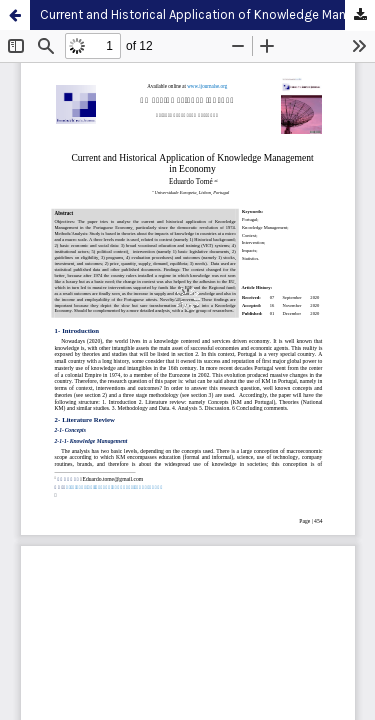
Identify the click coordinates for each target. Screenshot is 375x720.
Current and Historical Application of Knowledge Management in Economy (207, 14)
